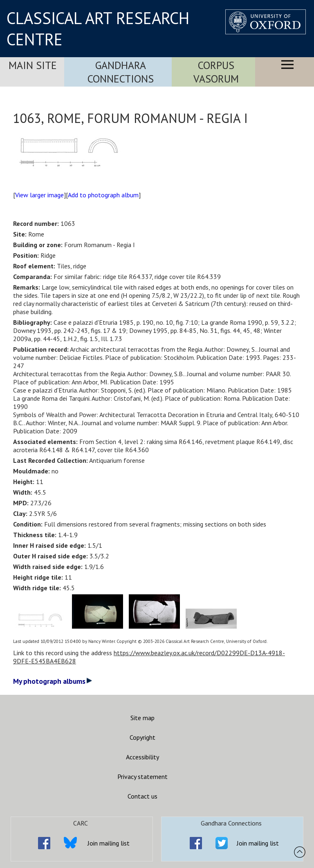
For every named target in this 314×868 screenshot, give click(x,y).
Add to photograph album (103, 195)
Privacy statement (142, 777)
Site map (142, 718)
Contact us (142, 796)
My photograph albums (53, 681)
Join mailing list (109, 843)
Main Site (33, 65)
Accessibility (142, 757)
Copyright (142, 737)
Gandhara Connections (121, 72)
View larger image (39, 195)
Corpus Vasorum (216, 72)
